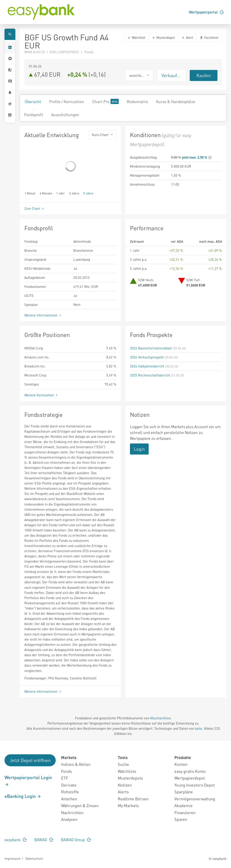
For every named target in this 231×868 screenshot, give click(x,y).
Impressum (13, 858)
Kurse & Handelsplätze (176, 102)
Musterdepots (130, 778)
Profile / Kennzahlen (67, 102)
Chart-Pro (105, 101)
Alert (187, 37)
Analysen (69, 819)
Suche (123, 764)
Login (139, 449)
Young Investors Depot (195, 785)
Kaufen (204, 75)
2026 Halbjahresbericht (147, 366)
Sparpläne (184, 792)
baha (199, 728)
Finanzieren (185, 812)
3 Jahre (74, 193)
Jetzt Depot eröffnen (30, 760)
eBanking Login (23, 796)
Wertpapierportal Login (28, 781)
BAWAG (44, 840)
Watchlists (127, 771)
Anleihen (69, 799)
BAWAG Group (76, 840)
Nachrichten (72, 812)
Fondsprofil (34, 115)
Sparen (181, 819)
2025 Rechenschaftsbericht (150, 375)
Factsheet (209, 37)
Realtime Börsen (133, 799)
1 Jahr (60, 193)
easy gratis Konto (190, 771)
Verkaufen (172, 75)
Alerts (123, 792)
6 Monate (46, 193)
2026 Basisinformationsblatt (151, 348)
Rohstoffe (70, 792)
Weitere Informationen (43, 315)
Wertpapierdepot (190, 778)
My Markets (128, 805)
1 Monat (30, 193)
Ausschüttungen (65, 115)
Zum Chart (35, 208)
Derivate (69, 785)
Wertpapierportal (206, 12)
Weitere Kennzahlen (41, 395)
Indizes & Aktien (76, 764)
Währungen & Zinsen (80, 805)
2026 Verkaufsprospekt (147, 357)
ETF (65, 778)
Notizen (125, 785)
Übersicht (33, 102)
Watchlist (136, 37)
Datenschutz (34, 858)
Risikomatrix (137, 102)
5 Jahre (88, 193)
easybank (16, 840)
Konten (181, 764)
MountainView (160, 718)
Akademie (184, 805)
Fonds (67, 771)
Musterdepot (163, 37)
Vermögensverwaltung (195, 799)
